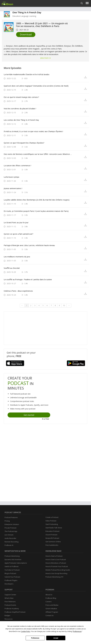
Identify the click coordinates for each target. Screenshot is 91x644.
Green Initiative (51, 608)
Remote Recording (11, 542)
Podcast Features (11, 517)
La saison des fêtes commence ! (17, 165)
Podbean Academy (12, 608)
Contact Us (50, 615)
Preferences (35, 638)
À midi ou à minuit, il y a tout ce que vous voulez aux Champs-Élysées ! (33, 131)
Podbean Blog (51, 598)
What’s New (9, 598)
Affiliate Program (52, 612)
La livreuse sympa (11, 177)
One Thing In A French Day (27, 12)
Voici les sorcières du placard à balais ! (20, 108)
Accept (56, 638)
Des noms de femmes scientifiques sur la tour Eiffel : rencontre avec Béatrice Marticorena (38, 154)
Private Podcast (10, 528)
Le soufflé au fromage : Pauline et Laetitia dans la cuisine (28, 279)
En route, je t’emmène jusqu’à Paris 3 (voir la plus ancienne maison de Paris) (36, 211)
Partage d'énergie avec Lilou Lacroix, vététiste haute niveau (29, 245)
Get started (29, 415)
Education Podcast (52, 531)
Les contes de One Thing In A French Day (21, 120)
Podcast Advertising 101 (54, 577)
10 (64, 305)
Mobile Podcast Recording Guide (58, 570)
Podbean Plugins (11, 580)
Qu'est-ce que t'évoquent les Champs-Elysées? (24, 143)
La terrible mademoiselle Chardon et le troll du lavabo (27, 74)
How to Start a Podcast (54, 556)
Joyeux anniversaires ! (13, 188)
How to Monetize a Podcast (56, 563)
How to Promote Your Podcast (57, 566)
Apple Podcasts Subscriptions (16, 563)
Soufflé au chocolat (12, 268)
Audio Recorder (10, 538)
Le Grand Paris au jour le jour (16, 222)
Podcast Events (10, 605)
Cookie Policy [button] (26, 631)
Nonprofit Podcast (52, 538)
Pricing (7, 521)
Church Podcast (51, 535)
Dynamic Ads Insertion (13, 559)
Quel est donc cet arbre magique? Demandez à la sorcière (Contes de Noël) (36, 86)
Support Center (10, 595)
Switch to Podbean (12, 566)
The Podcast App (11, 531)
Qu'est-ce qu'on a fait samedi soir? (18, 234)
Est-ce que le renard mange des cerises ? (21, 97)
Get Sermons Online (53, 542)
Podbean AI (9, 545)
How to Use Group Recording (56, 573)
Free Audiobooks (52, 545)
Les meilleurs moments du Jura (17, 257)
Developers (9, 584)
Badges (7, 615)
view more (45, 58)
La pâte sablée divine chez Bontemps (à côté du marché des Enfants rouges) (37, 200)
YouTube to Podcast (12, 570)
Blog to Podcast (10, 573)
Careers (49, 602)
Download (26, 34)
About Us (49, 595)
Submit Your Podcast (12, 577)
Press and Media (52, 605)
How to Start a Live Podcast (56, 559)
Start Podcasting (52, 524)
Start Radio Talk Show (54, 528)
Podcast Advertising (12, 556)
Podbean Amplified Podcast (15, 612)
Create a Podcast (52, 517)
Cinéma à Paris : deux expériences (18, 291)
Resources (9, 619)
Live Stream (9, 535)
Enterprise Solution (12, 524)
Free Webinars (10, 602)
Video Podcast (51, 521)
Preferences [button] (77, 631)
